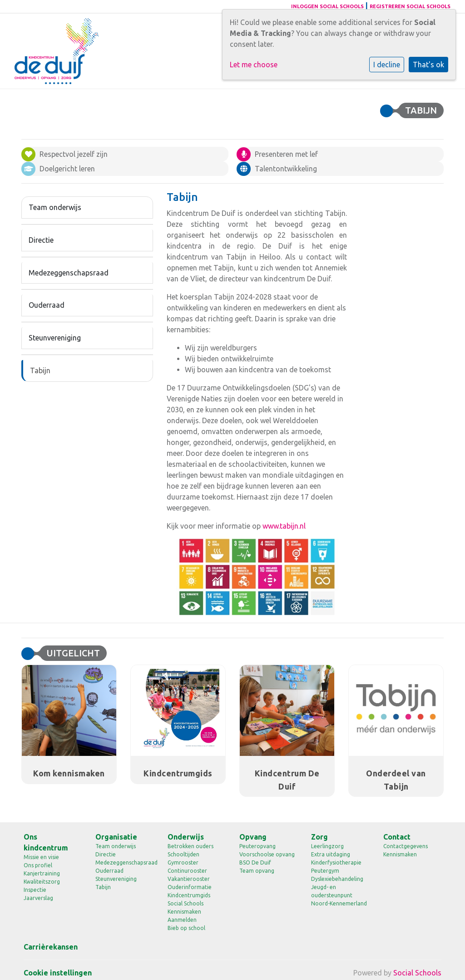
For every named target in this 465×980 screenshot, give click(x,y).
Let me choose (254, 65)
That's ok (428, 65)
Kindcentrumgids (189, 895)
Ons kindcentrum (46, 842)
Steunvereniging (55, 338)
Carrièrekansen (51, 947)
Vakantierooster (189, 879)
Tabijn (40, 370)
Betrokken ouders (190, 846)
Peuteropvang (257, 846)
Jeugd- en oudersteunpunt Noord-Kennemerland (339, 895)
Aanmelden (182, 920)
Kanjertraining (42, 873)
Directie (41, 240)
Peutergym (325, 871)
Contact (397, 837)
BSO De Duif (255, 862)
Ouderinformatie (190, 887)
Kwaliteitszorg (42, 882)
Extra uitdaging (331, 854)
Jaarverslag (38, 898)
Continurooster (187, 871)
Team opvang (257, 871)
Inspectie (35, 890)
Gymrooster (183, 862)
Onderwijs (186, 837)
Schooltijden (183, 854)
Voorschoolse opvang (267, 854)
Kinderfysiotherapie (336, 862)
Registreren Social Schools (410, 6)
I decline (387, 65)
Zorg (319, 837)
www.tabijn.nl (284, 526)
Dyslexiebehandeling (337, 879)
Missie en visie (41, 857)
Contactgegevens (406, 846)
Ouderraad (47, 305)
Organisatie (116, 837)
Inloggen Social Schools (327, 6)
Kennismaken (184, 912)
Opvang (253, 837)
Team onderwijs (55, 207)
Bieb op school (186, 928)
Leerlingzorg (327, 846)
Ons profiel (38, 865)
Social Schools (186, 903)
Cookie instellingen (58, 973)
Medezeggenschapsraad (69, 273)
